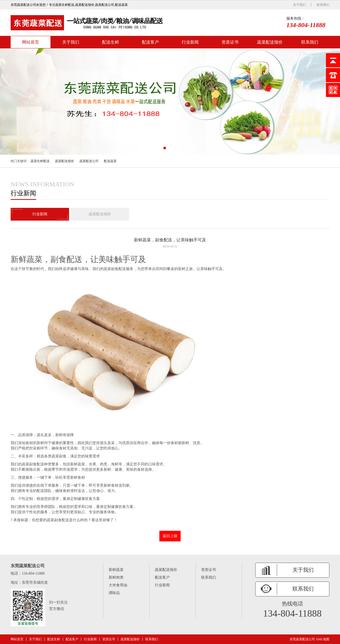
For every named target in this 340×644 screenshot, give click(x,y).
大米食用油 (118, 585)
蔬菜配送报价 (270, 42)
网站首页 (31, 42)
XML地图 (323, 639)
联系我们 (323, 5)
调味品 (114, 593)
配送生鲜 (110, 42)
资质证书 (230, 42)
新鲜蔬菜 (116, 570)
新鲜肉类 (116, 577)
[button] (165, 148)
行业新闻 (190, 42)
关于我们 (299, 5)
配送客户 (150, 42)
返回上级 (170, 536)
